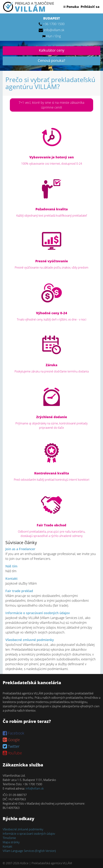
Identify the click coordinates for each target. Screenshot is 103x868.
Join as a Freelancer (20, 549)
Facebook (13, 733)
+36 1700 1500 (54, 24)
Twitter (11, 746)
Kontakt (11, 578)
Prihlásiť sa (90, 7)
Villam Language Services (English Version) (29, 851)
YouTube (12, 753)
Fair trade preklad (19, 591)
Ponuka (71, 7)
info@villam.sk (54, 30)
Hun (49, 36)
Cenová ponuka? (51, 60)
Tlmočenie (9, 838)
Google (11, 740)
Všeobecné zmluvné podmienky (30, 640)
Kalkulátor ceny (52, 50)
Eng (58, 36)
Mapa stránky (11, 842)
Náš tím (11, 566)
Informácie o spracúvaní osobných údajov (38, 613)
